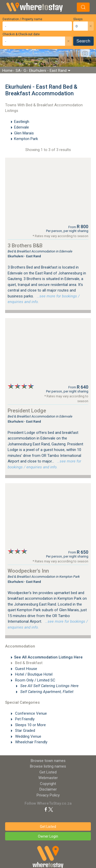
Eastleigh (22, 122)
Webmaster (48, 778)
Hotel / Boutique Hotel (33, 674)
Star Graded (25, 731)
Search (83, 41)
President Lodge (27, 411)
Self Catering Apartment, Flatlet (46, 692)
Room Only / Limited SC (35, 680)
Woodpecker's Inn (28, 571)
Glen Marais (24, 133)
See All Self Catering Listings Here (49, 686)
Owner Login (48, 836)
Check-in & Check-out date (21, 34)
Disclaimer (48, 789)
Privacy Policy (48, 795)
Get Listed (48, 772)
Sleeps (78, 19)
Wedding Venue (28, 736)
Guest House (26, 669)
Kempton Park (26, 139)
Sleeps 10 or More (30, 725)
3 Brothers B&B (25, 246)
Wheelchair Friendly (31, 742)
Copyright (48, 784)
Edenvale (22, 127)
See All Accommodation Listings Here (48, 657)
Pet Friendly (24, 719)
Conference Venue (30, 713)
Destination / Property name (22, 19)
